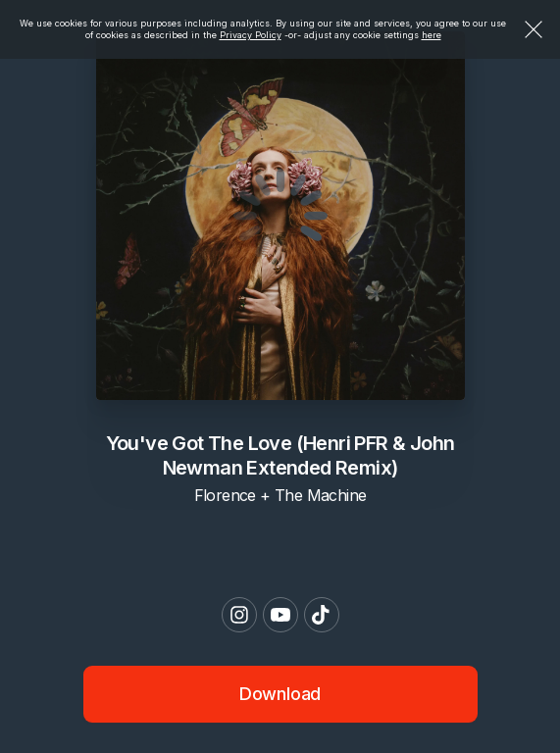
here (432, 35)
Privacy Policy (251, 35)
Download (280, 694)
